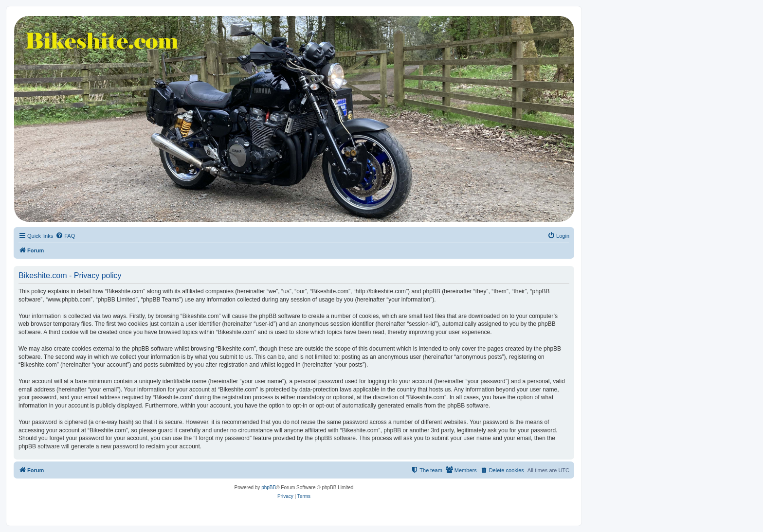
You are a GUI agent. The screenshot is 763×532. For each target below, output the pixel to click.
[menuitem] (65, 236)
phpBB (269, 488)
